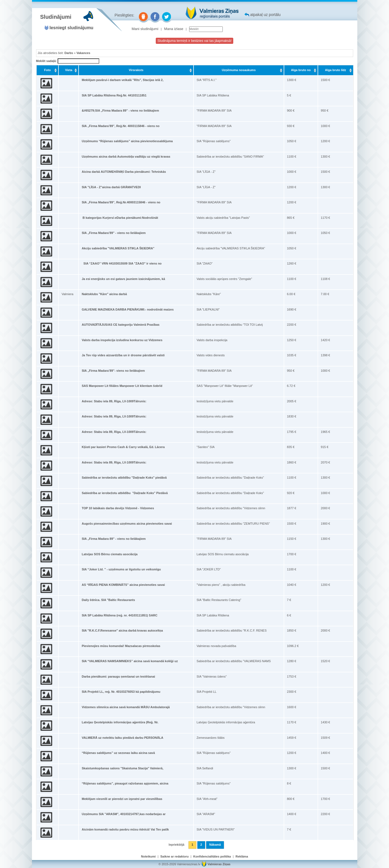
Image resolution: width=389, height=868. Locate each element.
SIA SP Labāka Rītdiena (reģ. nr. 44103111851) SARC (120, 615)
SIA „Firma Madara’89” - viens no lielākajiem (114, 233)
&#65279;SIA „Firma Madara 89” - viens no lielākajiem (120, 110)
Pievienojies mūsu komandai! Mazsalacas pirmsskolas (121, 646)
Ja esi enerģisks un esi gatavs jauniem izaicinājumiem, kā (123, 279)
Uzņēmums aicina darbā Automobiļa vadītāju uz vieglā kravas (126, 157)
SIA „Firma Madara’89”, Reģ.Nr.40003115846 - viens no (121, 202)
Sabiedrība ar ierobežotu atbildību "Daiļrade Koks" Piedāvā (125, 493)
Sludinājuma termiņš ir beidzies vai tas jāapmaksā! (194, 41)
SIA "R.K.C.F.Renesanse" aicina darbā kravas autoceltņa (122, 630)
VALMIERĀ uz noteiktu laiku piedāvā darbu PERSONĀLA (122, 738)
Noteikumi (148, 856)
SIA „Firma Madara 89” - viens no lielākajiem (114, 539)
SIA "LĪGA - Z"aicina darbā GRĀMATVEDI (111, 187)
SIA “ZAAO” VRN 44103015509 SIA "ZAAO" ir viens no (122, 263)
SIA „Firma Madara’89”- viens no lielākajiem (113, 371)
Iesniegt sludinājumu (72, 28)
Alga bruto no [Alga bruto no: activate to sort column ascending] (301, 70)
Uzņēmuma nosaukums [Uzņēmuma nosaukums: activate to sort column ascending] (239, 70)
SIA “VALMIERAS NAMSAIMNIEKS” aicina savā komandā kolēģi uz (130, 661)
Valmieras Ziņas (219, 864)
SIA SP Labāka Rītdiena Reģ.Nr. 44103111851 (114, 95)
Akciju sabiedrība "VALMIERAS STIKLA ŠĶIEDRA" (118, 248)
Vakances (83, 53)
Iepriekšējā (177, 845)
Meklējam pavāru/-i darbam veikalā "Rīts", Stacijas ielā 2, (123, 80)
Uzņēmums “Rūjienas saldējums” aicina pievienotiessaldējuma (127, 141)
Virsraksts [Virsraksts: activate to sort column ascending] (136, 70)
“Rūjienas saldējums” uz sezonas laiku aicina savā (118, 753)
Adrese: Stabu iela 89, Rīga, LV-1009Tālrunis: (114, 401)
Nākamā (215, 845)
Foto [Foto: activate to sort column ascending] (47, 70)
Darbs (69, 53)
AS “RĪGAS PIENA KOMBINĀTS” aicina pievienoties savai (123, 585)
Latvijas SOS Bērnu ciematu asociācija (109, 554)
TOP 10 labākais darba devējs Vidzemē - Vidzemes (118, 508)
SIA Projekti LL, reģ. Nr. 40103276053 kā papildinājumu (121, 692)
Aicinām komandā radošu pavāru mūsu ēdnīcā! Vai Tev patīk (125, 829)
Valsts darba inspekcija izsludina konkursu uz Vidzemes (122, 340)
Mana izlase (174, 29)
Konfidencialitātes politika (212, 856)
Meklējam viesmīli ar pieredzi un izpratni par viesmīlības (122, 799)
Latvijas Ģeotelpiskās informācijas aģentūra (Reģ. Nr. (120, 722)
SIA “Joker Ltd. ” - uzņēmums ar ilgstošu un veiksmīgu (121, 569)
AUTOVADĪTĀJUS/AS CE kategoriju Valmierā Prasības (120, 325)
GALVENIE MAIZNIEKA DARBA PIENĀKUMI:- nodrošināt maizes (128, 309)
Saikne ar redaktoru (175, 856)
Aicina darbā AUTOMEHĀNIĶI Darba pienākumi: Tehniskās (124, 172)
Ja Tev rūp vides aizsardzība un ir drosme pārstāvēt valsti (123, 355)
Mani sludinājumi (145, 29)
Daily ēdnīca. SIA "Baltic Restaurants (108, 600)
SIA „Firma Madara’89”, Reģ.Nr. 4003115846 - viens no (120, 126)
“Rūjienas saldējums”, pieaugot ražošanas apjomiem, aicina (125, 783)
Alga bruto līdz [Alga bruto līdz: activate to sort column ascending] (336, 70)
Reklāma (242, 856)
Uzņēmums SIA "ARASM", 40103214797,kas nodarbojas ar (124, 814)
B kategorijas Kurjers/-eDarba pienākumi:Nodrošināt (120, 218)
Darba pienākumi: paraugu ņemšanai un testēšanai (118, 676)
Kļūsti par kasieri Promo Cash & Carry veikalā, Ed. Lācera (123, 447)
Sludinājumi (56, 17)
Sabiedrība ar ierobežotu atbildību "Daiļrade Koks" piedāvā (124, 478)
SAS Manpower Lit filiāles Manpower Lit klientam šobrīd (122, 386)
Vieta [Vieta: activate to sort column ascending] (69, 70)
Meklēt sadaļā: (68, 61)
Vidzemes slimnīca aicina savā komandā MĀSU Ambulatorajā (126, 707)
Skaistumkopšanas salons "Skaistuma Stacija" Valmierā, (122, 768)
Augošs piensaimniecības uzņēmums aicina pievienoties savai (127, 524)
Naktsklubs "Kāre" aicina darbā (104, 294)
